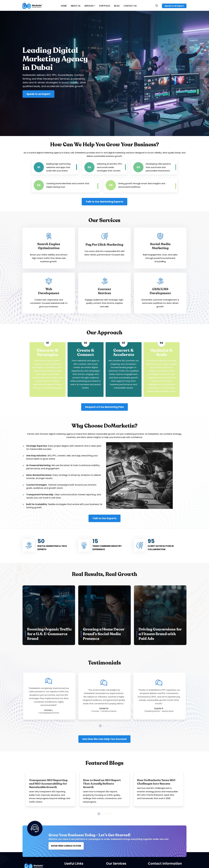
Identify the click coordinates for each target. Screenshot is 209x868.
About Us (76, 6)
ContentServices (104, 291)
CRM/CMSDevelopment (160, 291)
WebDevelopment (49, 291)
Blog (117, 6)
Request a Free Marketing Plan (104, 407)
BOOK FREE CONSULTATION (66, 846)
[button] (100, 726)
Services (89, 6)
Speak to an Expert (174, 6)
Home (64, 6)
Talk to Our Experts (104, 518)
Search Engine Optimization (49, 246)
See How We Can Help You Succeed (104, 739)
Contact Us (130, 6)
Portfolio (105, 6)
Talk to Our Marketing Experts (104, 202)
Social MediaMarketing (160, 246)
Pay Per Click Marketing (104, 245)
